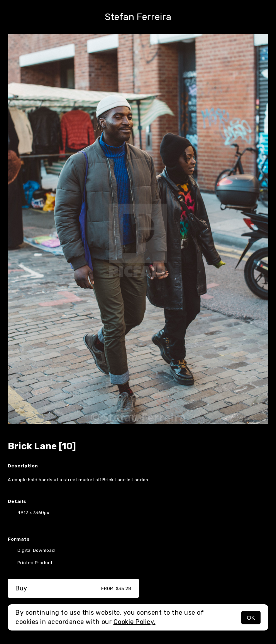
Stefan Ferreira (138, 17)
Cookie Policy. (135, 622)
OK (251, 618)
